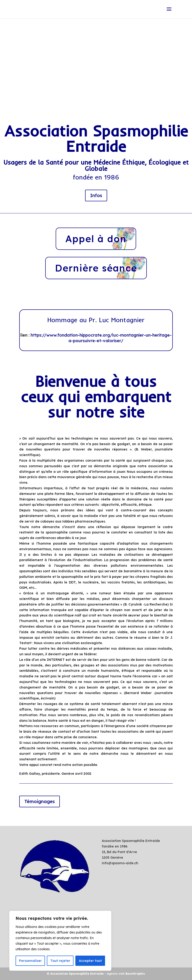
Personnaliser (30, 961)
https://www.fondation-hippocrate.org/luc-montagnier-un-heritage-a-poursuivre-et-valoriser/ (101, 338)
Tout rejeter (60, 961)
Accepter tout (90, 961)
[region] (60, 941)
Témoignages (40, 802)
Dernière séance (96, 268)
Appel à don (96, 239)
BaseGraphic (135, 974)
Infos (96, 196)
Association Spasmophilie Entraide (77, 974)
